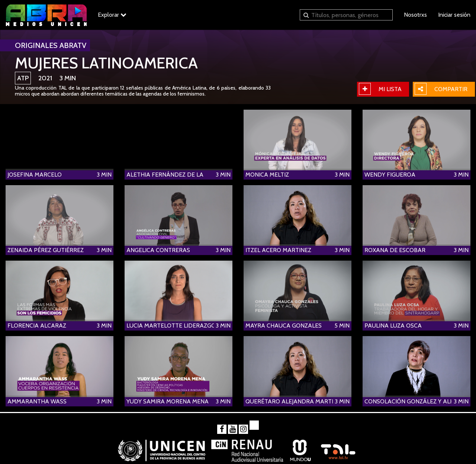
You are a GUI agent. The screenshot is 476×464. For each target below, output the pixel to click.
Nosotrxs (415, 15)
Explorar (112, 15)
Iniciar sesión (454, 15)
